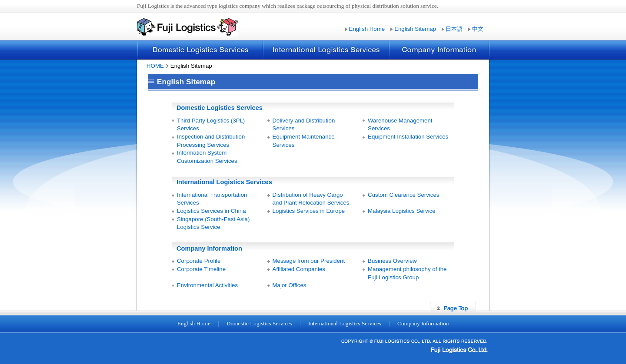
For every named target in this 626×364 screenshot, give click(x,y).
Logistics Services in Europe (309, 211)
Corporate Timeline (201, 269)
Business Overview (392, 261)
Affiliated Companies (299, 269)
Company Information (439, 50)
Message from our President (309, 261)
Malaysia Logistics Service (402, 211)
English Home (367, 29)
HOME (155, 66)
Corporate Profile (199, 261)
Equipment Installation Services (408, 137)
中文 (478, 29)
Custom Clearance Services (403, 195)
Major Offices (290, 285)
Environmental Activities (207, 285)
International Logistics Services (326, 50)
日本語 (454, 29)
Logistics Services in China (211, 211)
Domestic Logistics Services (200, 50)
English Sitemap (415, 29)
